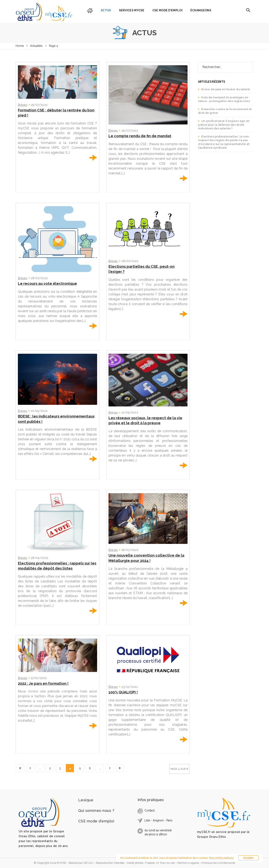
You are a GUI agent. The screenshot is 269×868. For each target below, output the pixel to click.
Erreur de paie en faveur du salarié (226, 89)
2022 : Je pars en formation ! (43, 683)
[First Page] (20, 768)
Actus (106, 10)
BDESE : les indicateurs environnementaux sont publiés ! (56, 419)
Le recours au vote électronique (47, 283)
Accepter (248, 858)
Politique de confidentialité (218, 863)
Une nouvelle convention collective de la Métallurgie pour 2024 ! (146, 558)
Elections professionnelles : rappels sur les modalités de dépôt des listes (57, 566)
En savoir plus (93, 158)
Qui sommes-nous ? (96, 811)
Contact (150, 810)
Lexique (86, 800)
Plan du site (168, 863)
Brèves (23, 105)
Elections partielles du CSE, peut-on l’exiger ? (142, 269)
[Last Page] (120, 768)
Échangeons (201, 10)
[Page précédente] (30, 768)
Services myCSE (132, 10)
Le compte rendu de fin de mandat (140, 136)
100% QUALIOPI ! (123, 692)
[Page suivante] (110, 768)
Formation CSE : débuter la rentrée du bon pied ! (56, 113)
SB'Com (88, 863)
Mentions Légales (188, 863)
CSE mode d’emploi (167, 10)
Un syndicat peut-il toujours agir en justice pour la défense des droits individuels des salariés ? (224, 125)
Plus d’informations (221, 858)
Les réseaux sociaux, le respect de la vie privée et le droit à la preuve (145, 421)
